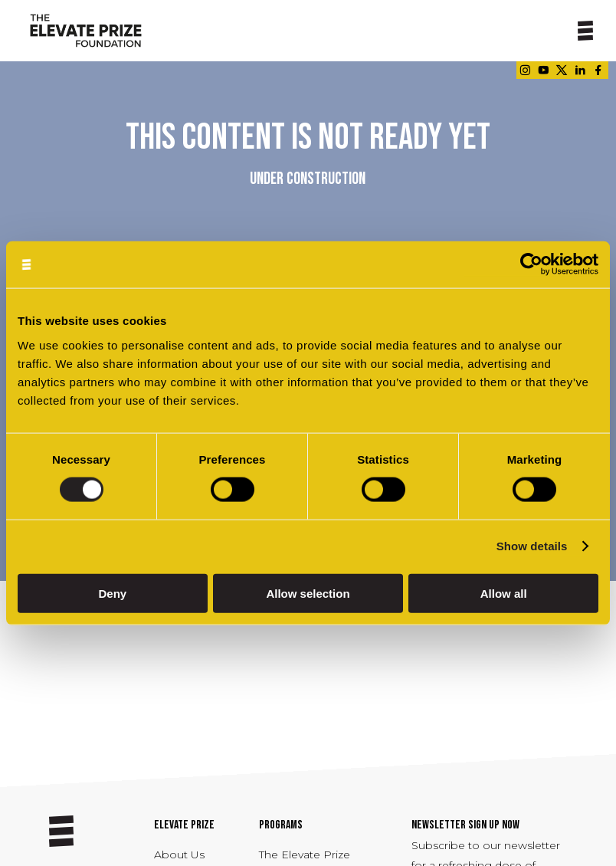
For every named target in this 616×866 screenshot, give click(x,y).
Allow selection (308, 593)
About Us (179, 855)
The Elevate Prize (305, 855)
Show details (532, 546)
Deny (112, 593)
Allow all (504, 593)
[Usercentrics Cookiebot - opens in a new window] (531, 265)
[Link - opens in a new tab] (525, 70)
